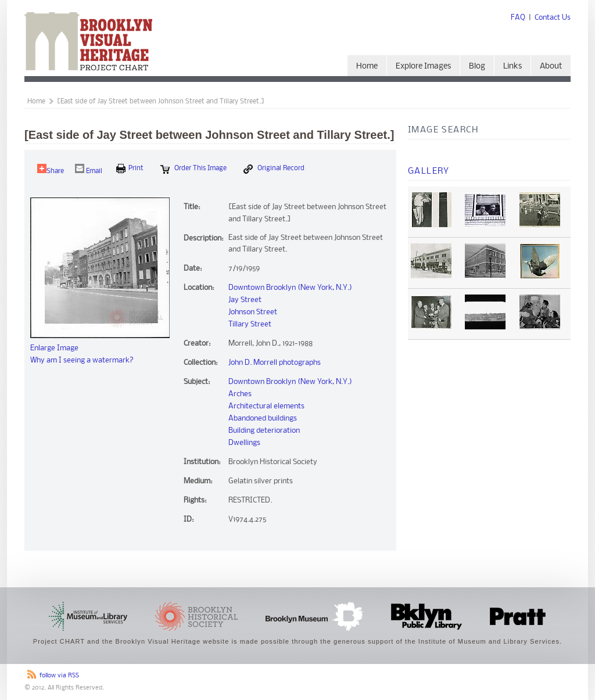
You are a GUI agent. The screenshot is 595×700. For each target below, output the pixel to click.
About (551, 67)
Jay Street (245, 300)
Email (89, 169)
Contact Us (553, 18)
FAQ (518, 18)
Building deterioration (264, 431)
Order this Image (193, 169)
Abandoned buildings (263, 419)
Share (51, 169)
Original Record (274, 169)
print (130, 168)
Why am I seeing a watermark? (82, 360)
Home (367, 67)
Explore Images (423, 67)
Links (512, 67)
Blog (477, 67)
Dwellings (244, 443)
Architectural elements (266, 406)
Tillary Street (250, 324)
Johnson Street (253, 312)
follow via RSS (59, 676)
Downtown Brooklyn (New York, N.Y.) (290, 288)
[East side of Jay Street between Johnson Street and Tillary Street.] (161, 102)
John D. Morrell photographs (275, 363)
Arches (240, 394)
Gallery (429, 171)
